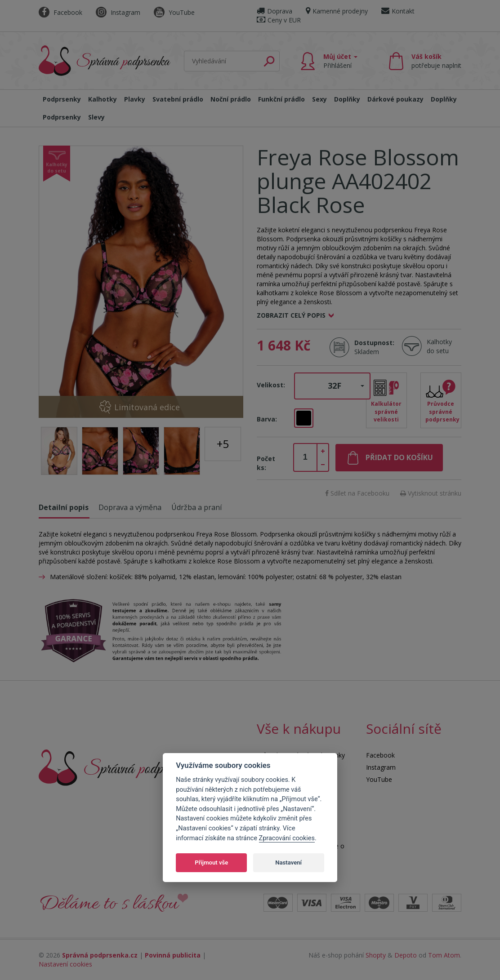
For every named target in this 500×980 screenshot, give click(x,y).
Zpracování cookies (287, 838)
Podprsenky (62, 99)
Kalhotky (103, 99)
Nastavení (288, 862)
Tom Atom (444, 955)
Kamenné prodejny (337, 11)
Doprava (275, 11)
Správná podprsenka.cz (100, 955)
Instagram (118, 12)
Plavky (135, 99)
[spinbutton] (305, 457)
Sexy (319, 99)
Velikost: (271, 385)
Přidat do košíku (399, 457)
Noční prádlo (231, 99)
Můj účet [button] (340, 61)
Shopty (376, 955)
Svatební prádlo (178, 99)
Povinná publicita (173, 955)
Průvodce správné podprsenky (442, 411)
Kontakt (398, 11)
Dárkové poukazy (395, 99)
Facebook (60, 12)
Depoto (406, 955)
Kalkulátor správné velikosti (386, 411)
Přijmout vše (211, 862)
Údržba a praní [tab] (196, 507)
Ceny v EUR (279, 20)
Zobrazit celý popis (291, 315)
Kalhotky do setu (439, 346)
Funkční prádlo (281, 99)
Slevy (96, 117)
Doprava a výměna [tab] (130, 507)
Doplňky (347, 99)
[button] (332, 386)
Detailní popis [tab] (64, 507)
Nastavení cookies (65, 964)
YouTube (174, 12)
